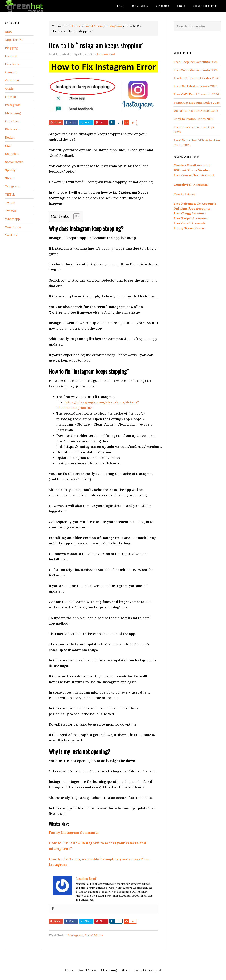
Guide (9, 88)
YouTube (11, 235)
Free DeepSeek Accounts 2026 (196, 62)
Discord (11, 56)
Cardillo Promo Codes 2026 (193, 119)
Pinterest (12, 129)
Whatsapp (12, 219)
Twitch (10, 203)
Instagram (75, 935)
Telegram (12, 186)
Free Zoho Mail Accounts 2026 (196, 70)
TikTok (10, 194)
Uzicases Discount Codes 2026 (196, 111)
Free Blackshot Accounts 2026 (195, 86)
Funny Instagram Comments (74, 832)
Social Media (94, 935)
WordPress (13, 227)
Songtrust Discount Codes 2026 (197, 103)
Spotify (10, 170)
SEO (8, 146)
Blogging (12, 48)
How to (11, 97)
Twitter (11, 211)
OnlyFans (12, 121)
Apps (9, 31)
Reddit (10, 137)
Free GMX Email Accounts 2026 (196, 94)
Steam (10, 178)
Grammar (12, 80)
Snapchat (12, 154)
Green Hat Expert (35, 6)
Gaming (11, 72)
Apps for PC (14, 40)
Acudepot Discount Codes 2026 (196, 78)
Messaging (13, 113)
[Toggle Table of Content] (75, 216)
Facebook (12, 64)
